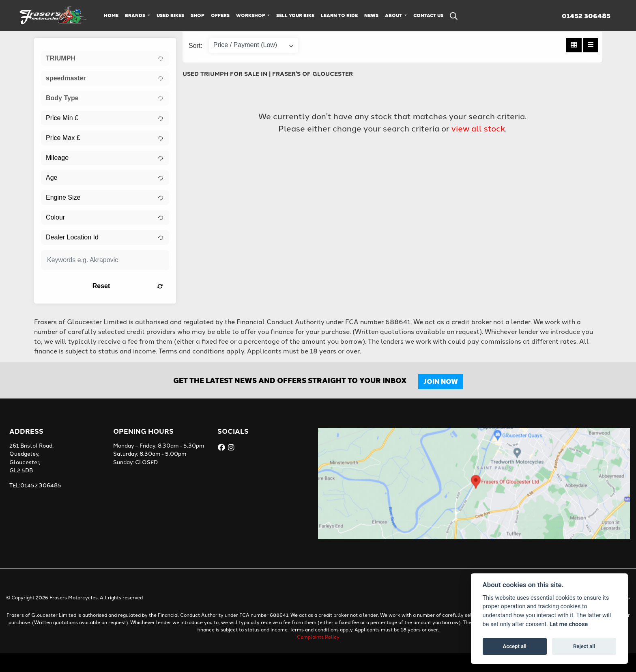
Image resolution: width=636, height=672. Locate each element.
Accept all (515, 646)
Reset (128, 286)
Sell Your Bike (295, 15)
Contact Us (428, 15)
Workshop (251, 15)
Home (111, 15)
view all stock (478, 128)
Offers (220, 15)
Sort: (196, 46)
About (394, 15)
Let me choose (569, 624)
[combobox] (105, 58)
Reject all (584, 646)
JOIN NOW (441, 381)
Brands (136, 15)
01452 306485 (586, 16)
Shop (198, 15)
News (371, 15)
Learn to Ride (339, 15)
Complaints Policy (318, 636)
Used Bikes (170, 15)
